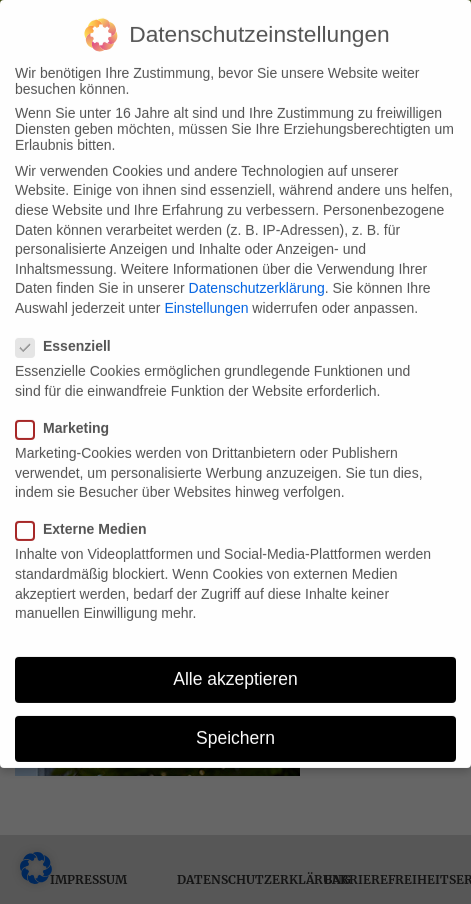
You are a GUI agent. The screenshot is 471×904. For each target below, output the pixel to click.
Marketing (68, 422)
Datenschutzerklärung (257, 282)
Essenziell (69, 340)
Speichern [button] (235, 732)
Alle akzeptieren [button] (235, 673)
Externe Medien (87, 523)
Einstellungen (206, 302)
